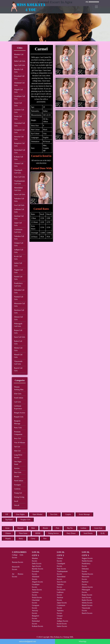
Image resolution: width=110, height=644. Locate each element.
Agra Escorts (36, 566)
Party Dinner (71, 533)
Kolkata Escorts (37, 626)
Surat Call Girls (20, 194)
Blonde (45, 528)
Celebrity (17, 489)
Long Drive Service (18, 456)
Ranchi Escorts (87, 613)
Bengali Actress (20, 413)
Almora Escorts (87, 587)
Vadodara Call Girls (19, 200)
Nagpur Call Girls (18, 271)
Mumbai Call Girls (19, 56)
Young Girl (18, 493)
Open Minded (37, 514)
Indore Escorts (62, 626)
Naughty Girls (25, 520)
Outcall (17, 505)
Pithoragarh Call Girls (18, 325)
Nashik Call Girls (18, 278)
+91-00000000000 (92, 2)
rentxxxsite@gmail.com (27, 641)
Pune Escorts (61, 569)
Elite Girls (18, 394)
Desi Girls (18, 472)
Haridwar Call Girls (19, 311)
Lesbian (83, 528)
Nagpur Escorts (87, 558)
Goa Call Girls (19, 205)
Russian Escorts (18, 562)
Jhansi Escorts (37, 590)
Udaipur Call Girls (19, 244)
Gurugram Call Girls (19, 131)
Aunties (17, 468)
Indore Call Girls (18, 264)
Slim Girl (17, 451)
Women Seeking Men (19, 388)
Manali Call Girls (18, 356)
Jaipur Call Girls (18, 224)
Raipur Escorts (87, 595)
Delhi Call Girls (20, 61)
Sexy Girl (17, 438)
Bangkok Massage (17, 422)
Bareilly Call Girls (19, 71)
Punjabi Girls (19, 417)
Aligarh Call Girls (18, 91)
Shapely (8, 539)
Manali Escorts (87, 605)
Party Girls (18, 428)
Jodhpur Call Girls (19, 251)
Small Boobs (88, 533)
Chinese (8, 533)
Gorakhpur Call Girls (20, 98)
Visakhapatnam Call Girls (19, 182)
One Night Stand (18, 463)
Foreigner (17, 485)
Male (33, 528)
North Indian (19, 481)
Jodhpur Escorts (62, 621)
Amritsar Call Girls (19, 217)
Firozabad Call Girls (19, 77)
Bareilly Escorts (38, 569)
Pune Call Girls (19, 177)
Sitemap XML (69, 637)
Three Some (23, 533)
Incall (16, 501)
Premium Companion (18, 433)
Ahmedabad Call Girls (18, 189)
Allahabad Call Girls (19, 84)
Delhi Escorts (37, 564)
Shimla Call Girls (18, 349)
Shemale (20, 528)
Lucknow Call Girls (19, 111)
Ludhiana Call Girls (19, 211)
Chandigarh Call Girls (18, 171)
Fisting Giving (19, 497)
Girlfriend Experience (18, 407)
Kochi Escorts (62, 624)
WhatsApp (83, 641)
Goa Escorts (61, 590)
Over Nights (20, 514)
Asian (7, 528)
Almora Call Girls (18, 318)
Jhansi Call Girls (18, 104)
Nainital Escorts (87, 574)
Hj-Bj (103, 533)
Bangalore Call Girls (19, 145)
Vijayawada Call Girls (18, 363)
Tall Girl (17, 447)
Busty (21, 539)
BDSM (38, 533)
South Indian (19, 398)
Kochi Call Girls (18, 258)
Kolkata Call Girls (19, 158)
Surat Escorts (61, 582)
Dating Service (54, 533)
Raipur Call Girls (18, 332)
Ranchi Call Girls (18, 369)
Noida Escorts (37, 598)
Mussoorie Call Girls (19, 305)
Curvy (33, 539)
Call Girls (18, 402)
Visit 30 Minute (20, 443)
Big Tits (70, 528)
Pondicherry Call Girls (18, 285)
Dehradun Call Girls (19, 291)
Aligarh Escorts (37, 582)
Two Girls (54, 514)
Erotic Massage (84, 514)
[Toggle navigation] (96, 7)
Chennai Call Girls (19, 165)
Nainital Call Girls (19, 298)
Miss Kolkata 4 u (56, 637)
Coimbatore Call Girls (18, 231)
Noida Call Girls (18, 118)
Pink (57, 528)
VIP (7, 514)
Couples (68, 514)
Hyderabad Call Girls (20, 151)
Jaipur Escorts (62, 603)
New (45, 539)
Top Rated (9, 520)
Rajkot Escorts (87, 600)
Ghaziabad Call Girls (20, 124)
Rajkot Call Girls (18, 342)
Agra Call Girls (19, 65)
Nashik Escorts (87, 561)
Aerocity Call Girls (19, 138)
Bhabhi (17, 477)
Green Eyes (98, 528)
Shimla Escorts (87, 603)
